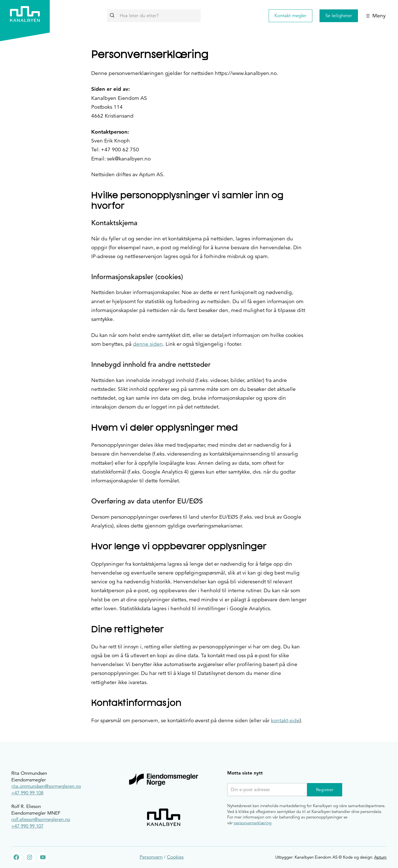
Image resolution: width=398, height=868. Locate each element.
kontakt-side (285, 720)
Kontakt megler (290, 16)
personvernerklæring (253, 823)
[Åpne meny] (376, 16)
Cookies (175, 857)
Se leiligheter (339, 16)
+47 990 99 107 (27, 826)
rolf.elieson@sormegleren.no (41, 819)
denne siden (148, 344)
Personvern (151, 857)
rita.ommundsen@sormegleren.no (46, 786)
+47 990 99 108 (27, 793)
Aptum (380, 857)
